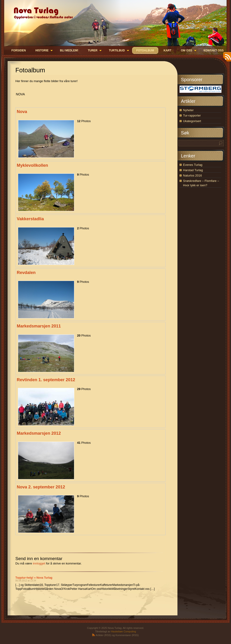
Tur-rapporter (192, 115)
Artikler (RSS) (103, 635)
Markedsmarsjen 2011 (39, 326)
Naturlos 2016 (192, 175)
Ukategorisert (192, 121)
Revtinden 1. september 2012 (46, 380)
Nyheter (188, 110)
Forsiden (19, 50)
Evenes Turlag (193, 165)
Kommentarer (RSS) (127, 635)
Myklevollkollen (32, 165)
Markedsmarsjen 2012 (39, 433)
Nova (22, 112)
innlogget (39, 563)
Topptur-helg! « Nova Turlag (34, 578)
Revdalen (26, 273)
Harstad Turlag (193, 170)
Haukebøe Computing (124, 631)
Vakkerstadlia (30, 219)
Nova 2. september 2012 (41, 487)
